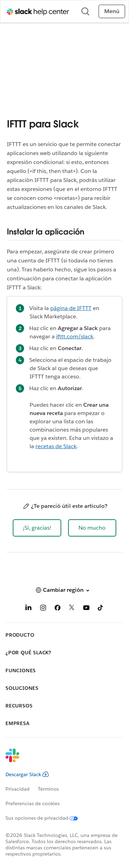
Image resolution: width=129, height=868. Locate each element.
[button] (37, 528)
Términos (48, 789)
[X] (72, 609)
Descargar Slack (27, 774)
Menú (112, 11)
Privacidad (18, 789)
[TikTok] (101, 609)
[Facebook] (57, 609)
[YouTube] (86, 609)
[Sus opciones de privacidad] (46, 818)
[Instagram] (43, 609)
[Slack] (59, 760)
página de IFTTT (71, 308)
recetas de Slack (56, 446)
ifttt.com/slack (75, 336)
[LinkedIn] (29, 609)
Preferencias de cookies (33, 803)
